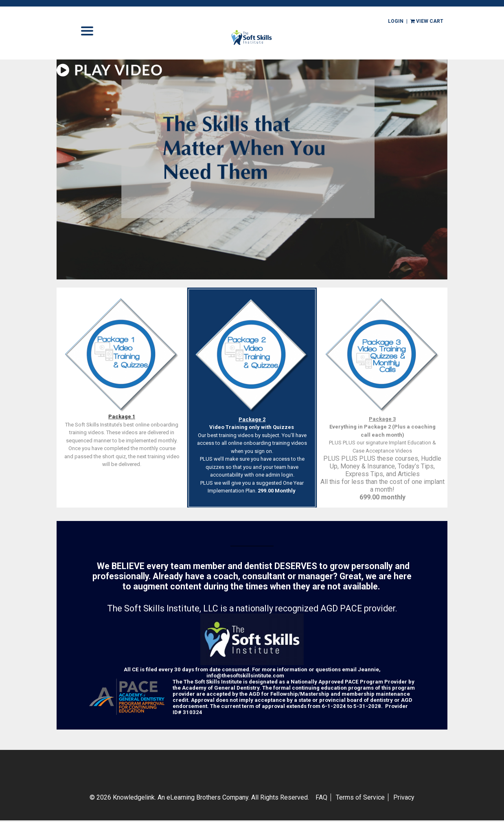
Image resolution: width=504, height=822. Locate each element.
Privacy (404, 797)
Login (396, 21)
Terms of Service (360, 797)
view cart (427, 21)
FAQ (321, 797)
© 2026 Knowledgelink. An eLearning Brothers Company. (199, 797)
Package (120, 416)
